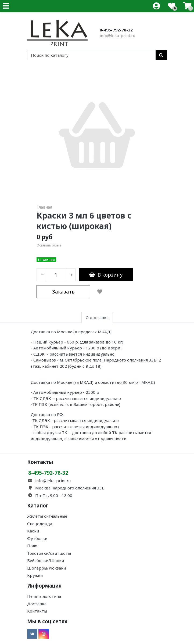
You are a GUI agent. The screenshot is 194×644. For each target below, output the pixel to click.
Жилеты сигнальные (47, 516)
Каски (33, 531)
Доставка (37, 604)
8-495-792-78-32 (116, 30)
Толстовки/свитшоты (49, 553)
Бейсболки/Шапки (46, 560)
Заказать (63, 291)
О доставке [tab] (97, 317)
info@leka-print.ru (117, 35)
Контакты (37, 611)
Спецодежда (40, 524)
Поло (32, 546)
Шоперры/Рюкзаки (46, 568)
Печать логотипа (44, 596)
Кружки (35, 575)
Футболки (37, 538)
